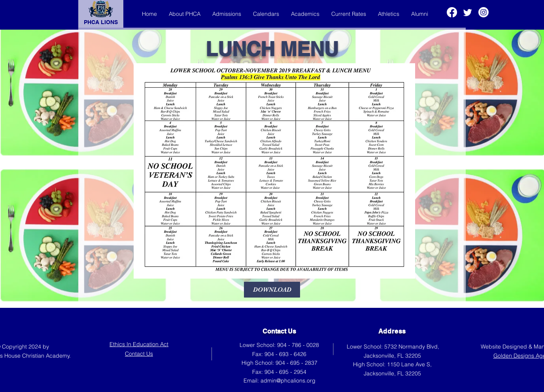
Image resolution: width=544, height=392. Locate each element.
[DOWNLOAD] (272, 290)
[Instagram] (484, 12)
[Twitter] (468, 12)
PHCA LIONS (101, 22)
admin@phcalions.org (288, 381)
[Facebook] (452, 12)
